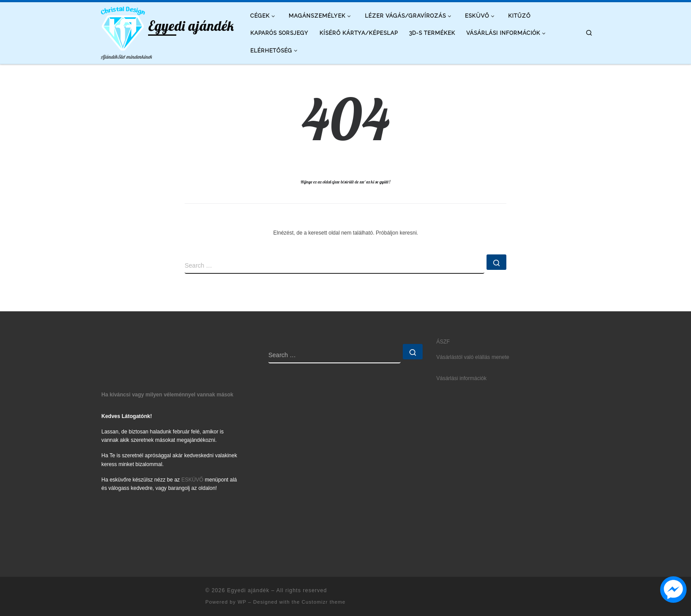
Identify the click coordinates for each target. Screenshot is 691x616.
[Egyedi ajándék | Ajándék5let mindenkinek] (123, 27)
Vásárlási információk (461, 378)
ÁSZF (443, 342)
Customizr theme (323, 602)
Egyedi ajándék (248, 590)
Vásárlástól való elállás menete (473, 357)
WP (242, 602)
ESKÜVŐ (192, 480)
